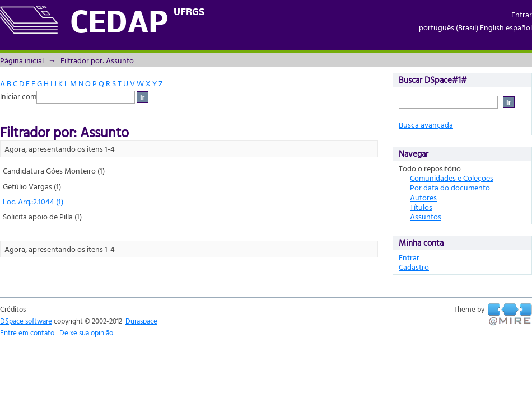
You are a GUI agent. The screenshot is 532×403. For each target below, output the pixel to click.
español (519, 27)
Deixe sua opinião (86, 332)
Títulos (421, 207)
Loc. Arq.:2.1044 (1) (33, 201)
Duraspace (141, 321)
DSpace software (26, 321)
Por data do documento (450, 187)
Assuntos (426, 216)
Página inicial (22, 60)
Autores (423, 197)
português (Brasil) (449, 27)
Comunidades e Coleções (452, 178)
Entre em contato (27, 332)
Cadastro (414, 267)
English (492, 27)
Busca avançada (426, 125)
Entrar (522, 14)
